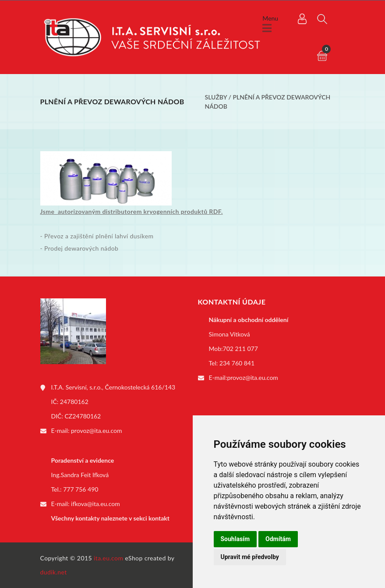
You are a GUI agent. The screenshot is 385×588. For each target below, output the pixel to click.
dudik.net (54, 572)
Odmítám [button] (278, 539)
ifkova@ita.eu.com (95, 504)
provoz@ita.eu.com (96, 430)
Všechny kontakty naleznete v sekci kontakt (110, 518)
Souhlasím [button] (235, 539)
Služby (216, 97)
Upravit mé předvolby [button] (250, 557)
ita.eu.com (108, 558)
